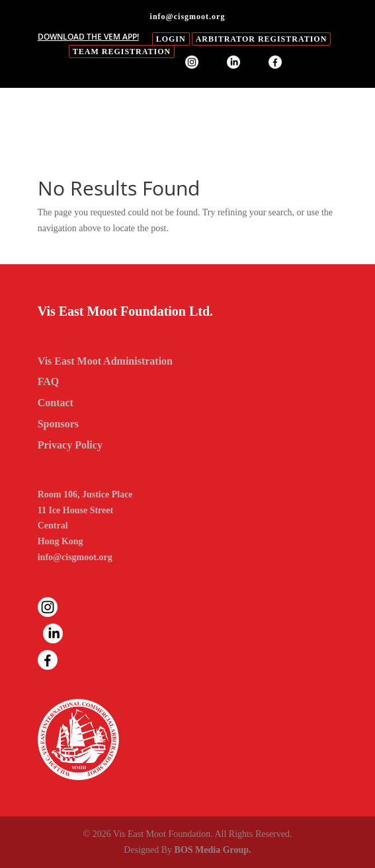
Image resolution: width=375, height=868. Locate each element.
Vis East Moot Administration (105, 361)
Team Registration (122, 52)
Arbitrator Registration (262, 39)
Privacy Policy (70, 445)
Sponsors (58, 424)
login (171, 39)
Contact (56, 403)
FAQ (49, 381)
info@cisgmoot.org (75, 557)
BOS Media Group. (213, 850)
